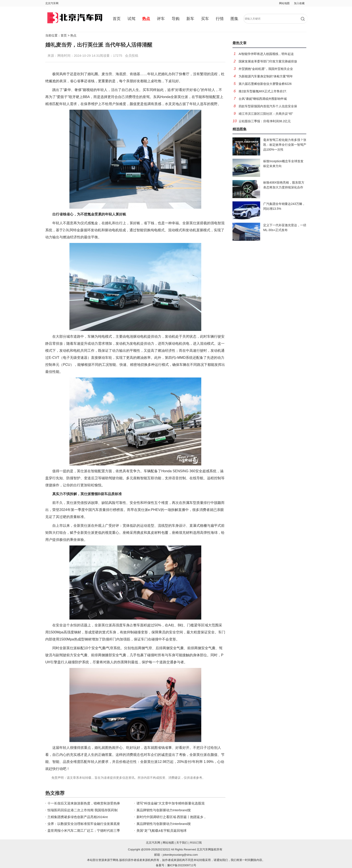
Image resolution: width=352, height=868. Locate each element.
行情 (220, 19)
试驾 (131, 19)
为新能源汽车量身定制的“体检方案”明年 (266, 76)
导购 (176, 19)
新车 (190, 19)
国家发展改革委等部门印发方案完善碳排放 (268, 61)
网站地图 (284, 3)
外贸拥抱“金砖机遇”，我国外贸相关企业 (266, 69)
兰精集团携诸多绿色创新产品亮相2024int (78, 817)
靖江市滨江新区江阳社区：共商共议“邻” (266, 114)
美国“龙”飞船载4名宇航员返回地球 (161, 831)
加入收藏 (299, 3)
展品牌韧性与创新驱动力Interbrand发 (164, 810)
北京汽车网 (52, 3)
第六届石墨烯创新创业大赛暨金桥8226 (265, 84)
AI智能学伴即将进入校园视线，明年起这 (266, 54)
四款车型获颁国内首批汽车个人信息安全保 (268, 106)
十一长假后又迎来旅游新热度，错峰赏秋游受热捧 (84, 803)
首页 (117, 19)
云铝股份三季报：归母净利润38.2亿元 (265, 121)
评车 (161, 19)
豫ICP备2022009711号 (182, 865)
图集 (234, 19)
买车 (205, 19)
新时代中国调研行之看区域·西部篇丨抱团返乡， (171, 817)
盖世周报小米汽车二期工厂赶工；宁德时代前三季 (84, 831)
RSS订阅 (196, 843)
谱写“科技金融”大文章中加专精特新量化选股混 (171, 803)
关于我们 (182, 843)
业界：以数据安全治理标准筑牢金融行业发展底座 (84, 824)
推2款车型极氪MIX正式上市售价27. (263, 91)
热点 (146, 19)
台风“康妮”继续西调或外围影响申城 (263, 99)
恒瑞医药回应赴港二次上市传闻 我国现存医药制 (83, 810)
